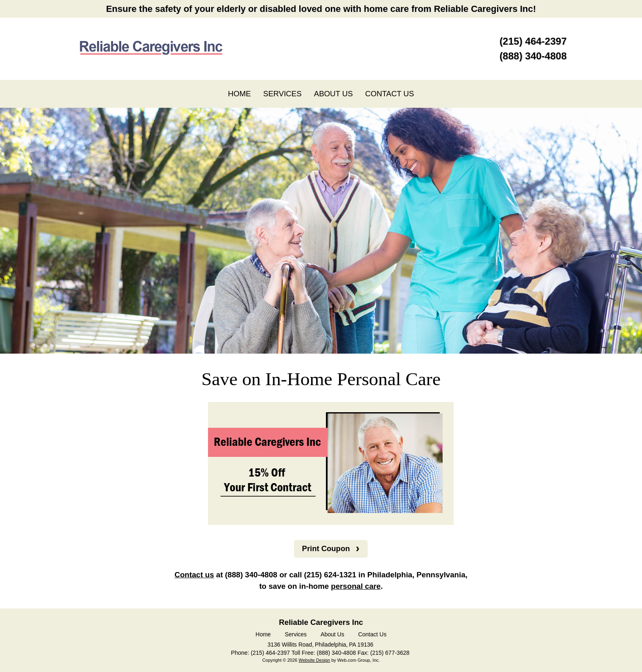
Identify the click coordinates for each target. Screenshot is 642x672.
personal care (356, 587)
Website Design (314, 661)
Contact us (194, 575)
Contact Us (372, 635)
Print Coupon (326, 548)
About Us (332, 635)
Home (263, 635)
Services (296, 635)
